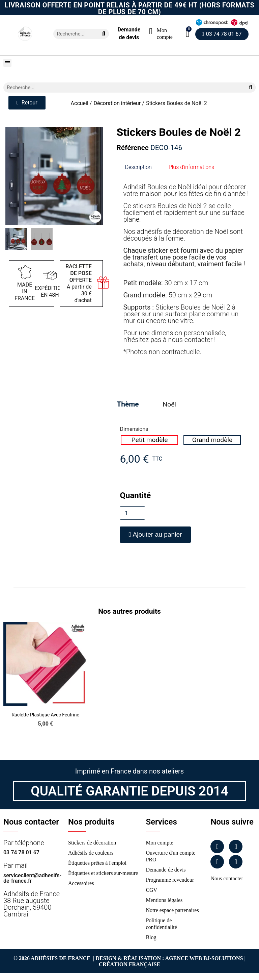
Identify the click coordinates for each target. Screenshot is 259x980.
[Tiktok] (236, 862)
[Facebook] (217, 847)
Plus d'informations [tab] (191, 167)
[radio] (149, 440)
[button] (188, 34)
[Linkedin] (217, 862)
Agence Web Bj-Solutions (204, 958)
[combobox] (73, 34)
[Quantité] (132, 513)
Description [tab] (138, 167)
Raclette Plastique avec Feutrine (45, 715)
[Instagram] (236, 847)
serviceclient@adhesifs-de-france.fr (32, 878)
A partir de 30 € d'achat (79, 283)
